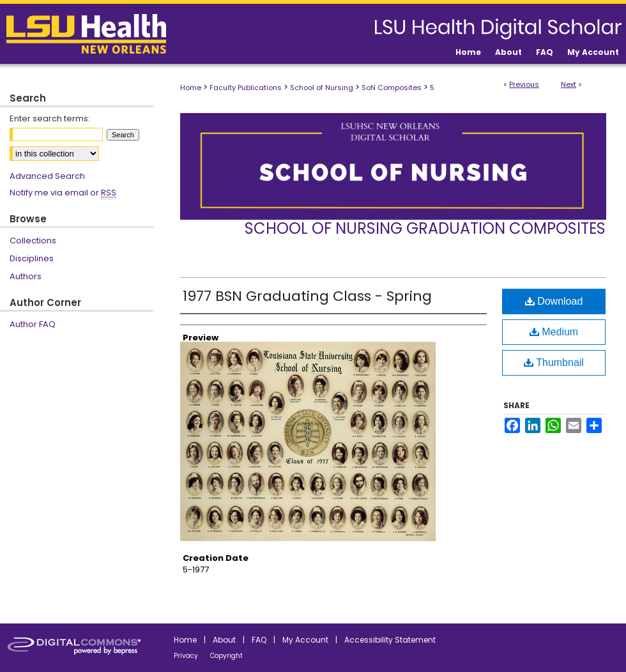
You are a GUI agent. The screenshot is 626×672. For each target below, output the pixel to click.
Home (191, 88)
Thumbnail (554, 363)
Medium (554, 332)
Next (569, 84)
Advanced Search (47, 176)
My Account (305, 640)
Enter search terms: (50, 118)
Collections (33, 241)
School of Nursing (322, 88)
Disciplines (32, 258)
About (224, 640)
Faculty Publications (246, 88)
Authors (26, 276)
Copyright (226, 656)
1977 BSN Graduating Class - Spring (307, 296)
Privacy (186, 656)
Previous (524, 84)
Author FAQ (33, 324)
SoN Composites (392, 88)
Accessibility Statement (390, 640)
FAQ (259, 640)
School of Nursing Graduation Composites (425, 228)
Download (554, 301)
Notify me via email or (63, 193)
